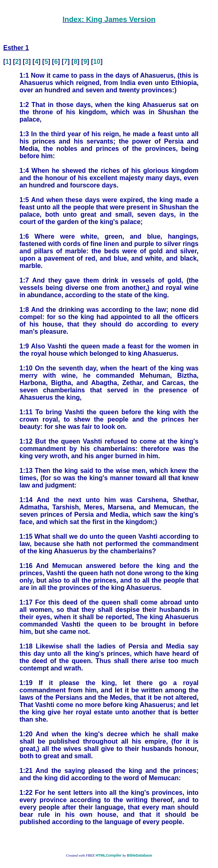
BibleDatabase (139, 855)
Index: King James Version (109, 20)
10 (97, 62)
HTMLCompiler (108, 855)
